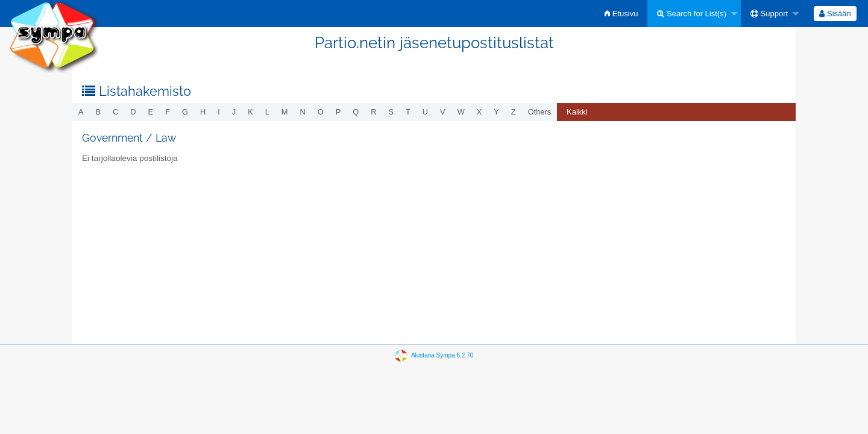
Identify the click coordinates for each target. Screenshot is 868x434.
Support (769, 14)
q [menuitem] (356, 112)
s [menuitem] (391, 112)
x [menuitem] (480, 112)
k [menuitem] (250, 112)
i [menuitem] (219, 112)
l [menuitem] (267, 112)
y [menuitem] (496, 112)
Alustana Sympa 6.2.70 (442, 355)
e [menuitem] (151, 112)
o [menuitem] (321, 112)
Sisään (835, 14)
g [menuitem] (185, 112)
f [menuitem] (168, 112)
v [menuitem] (443, 112)
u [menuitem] (425, 112)
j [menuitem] (234, 112)
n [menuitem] (303, 112)
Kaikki (577, 112)
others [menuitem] (539, 112)
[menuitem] (621, 14)
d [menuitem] (133, 112)
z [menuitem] (514, 112)
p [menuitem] (338, 112)
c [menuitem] (115, 112)
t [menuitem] (408, 112)
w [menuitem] (461, 112)
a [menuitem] (81, 112)
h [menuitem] (203, 112)
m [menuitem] (285, 112)
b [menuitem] (99, 112)
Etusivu (621, 14)
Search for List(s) (692, 14)
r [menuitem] (373, 112)
